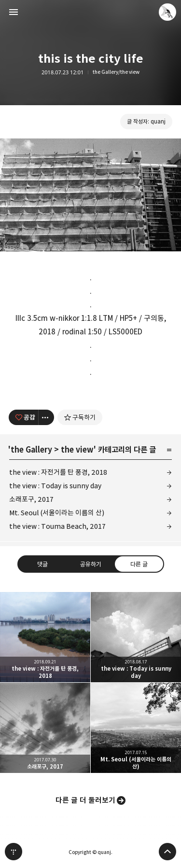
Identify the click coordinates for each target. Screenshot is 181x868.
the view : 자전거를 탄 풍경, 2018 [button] (45, 637)
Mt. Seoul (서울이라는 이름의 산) (57, 513)
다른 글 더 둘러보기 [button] (85, 800)
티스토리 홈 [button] (14, 852)
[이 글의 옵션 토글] (46, 417)
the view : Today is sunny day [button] (136, 637)
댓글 (42, 564)
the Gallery (31, 450)
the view (77, 450)
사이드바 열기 (14, 12)
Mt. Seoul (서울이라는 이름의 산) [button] (136, 728)
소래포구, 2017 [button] (45, 728)
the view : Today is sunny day (55, 486)
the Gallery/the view (116, 72)
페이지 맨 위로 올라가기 (167, 852)
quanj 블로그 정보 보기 (167, 12)
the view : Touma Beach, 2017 (57, 526)
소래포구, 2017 (31, 499)
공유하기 (90, 564)
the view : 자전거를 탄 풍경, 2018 (58, 472)
